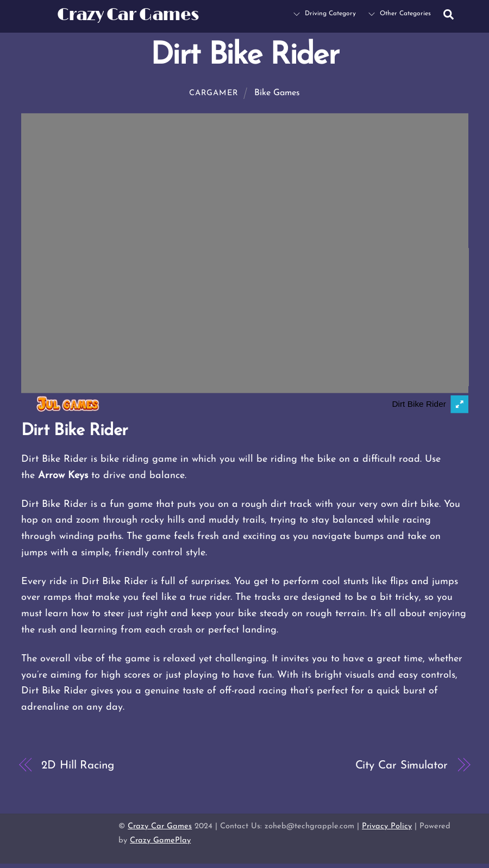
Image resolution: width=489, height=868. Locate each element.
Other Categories (400, 14)
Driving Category (325, 14)
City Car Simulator (402, 765)
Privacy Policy (387, 826)
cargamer (214, 93)
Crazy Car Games (160, 826)
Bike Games (277, 93)
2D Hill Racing (78, 765)
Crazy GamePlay (160, 841)
